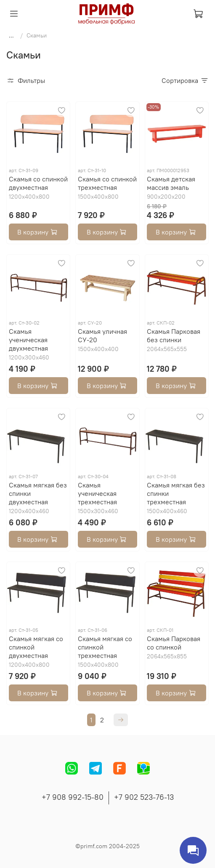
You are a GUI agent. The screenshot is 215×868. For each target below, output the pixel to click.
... (11, 35)
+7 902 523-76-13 (144, 797)
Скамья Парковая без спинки (174, 335)
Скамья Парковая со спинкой (174, 643)
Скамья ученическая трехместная (97, 493)
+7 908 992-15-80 (73, 797)
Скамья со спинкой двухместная (38, 183)
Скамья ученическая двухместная (28, 340)
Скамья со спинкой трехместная (107, 183)
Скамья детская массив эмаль (171, 183)
